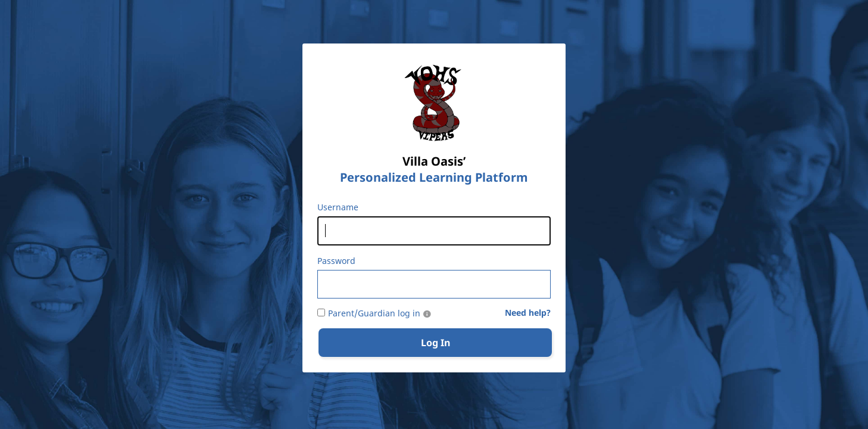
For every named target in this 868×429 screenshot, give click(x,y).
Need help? (528, 313)
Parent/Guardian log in (374, 313)
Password (336, 261)
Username (338, 207)
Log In (435, 343)
